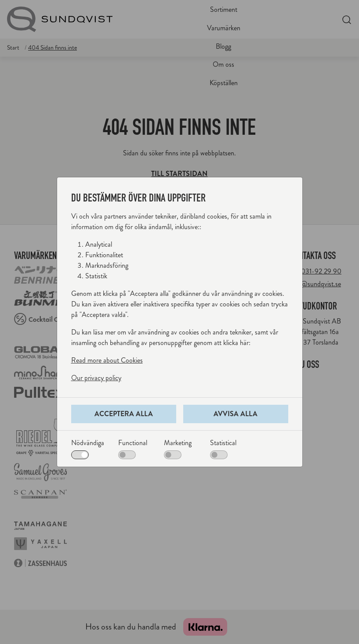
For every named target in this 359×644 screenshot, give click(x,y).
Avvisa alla (236, 414)
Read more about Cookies (107, 360)
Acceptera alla (124, 414)
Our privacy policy (96, 378)
